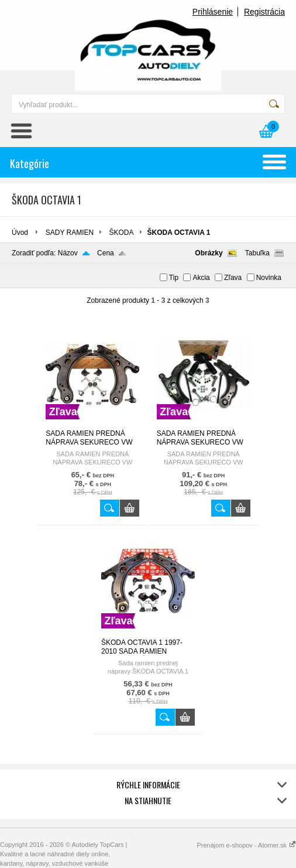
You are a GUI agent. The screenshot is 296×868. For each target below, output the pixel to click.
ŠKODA (122, 233)
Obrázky (209, 253)
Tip (174, 278)
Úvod (20, 233)
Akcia (201, 278)
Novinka (269, 278)
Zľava (233, 278)
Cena (106, 253)
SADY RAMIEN (70, 233)
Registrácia (264, 12)
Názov (68, 253)
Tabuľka (257, 253)
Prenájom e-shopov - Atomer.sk (246, 845)
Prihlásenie (213, 12)
